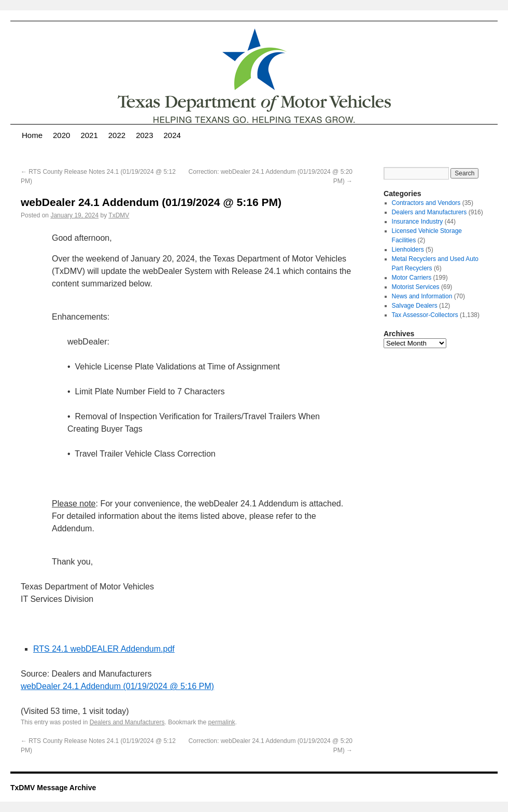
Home (32, 135)
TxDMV (119, 215)
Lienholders (408, 250)
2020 (61, 135)
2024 (172, 135)
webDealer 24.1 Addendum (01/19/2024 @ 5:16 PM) (117, 686)
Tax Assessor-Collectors (425, 315)
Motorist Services (416, 287)
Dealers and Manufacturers (127, 722)
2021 (89, 135)
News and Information (422, 296)
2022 (117, 135)
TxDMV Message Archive (53, 788)
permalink (222, 722)
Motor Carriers (412, 278)
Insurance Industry (418, 222)
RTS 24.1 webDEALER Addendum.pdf (104, 649)
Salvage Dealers (415, 306)
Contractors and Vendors (426, 203)
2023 (144, 135)
